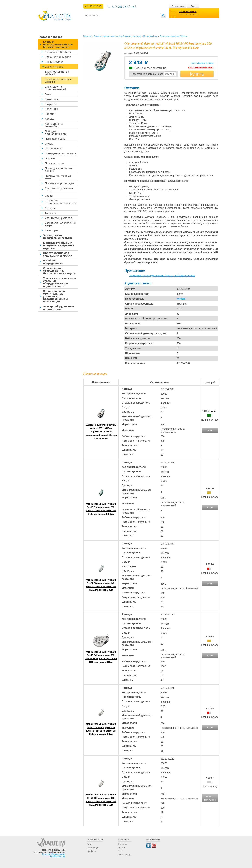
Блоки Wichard (54, 67)
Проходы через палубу (59, 183)
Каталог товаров (51, 37)
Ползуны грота (54, 163)
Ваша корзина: (188, 11)
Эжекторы (51, 230)
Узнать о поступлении (210, 798)
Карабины (51, 109)
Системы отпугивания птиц (59, 189)
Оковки (50, 143)
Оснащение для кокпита (61, 153)
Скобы (49, 196)
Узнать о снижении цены (201, 68)
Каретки (50, 114)
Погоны (50, 158)
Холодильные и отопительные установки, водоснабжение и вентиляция (55, 296)
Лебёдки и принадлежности (56, 132)
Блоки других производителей (56, 88)
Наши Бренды (124, 855)
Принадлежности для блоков (59, 169)
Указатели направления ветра (60, 224)
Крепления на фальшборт (54, 125)
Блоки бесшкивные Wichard (57, 73)
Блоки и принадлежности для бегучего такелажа (58, 44)
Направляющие (55, 139)
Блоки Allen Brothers (58, 52)
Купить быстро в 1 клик (202, 63)
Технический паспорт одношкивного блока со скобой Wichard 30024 (162, 276)
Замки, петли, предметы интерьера (58, 236)
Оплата (114, 21)
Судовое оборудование (54, 854)
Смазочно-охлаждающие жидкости (61, 202)
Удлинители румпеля (59, 218)
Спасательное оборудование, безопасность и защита (59, 271)
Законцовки (53, 99)
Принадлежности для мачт (59, 177)
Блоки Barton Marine (58, 57)
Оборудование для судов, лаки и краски (58, 254)
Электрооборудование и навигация (59, 308)
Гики (48, 94)
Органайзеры (54, 148)
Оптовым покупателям (150, 21)
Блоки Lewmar (54, 62)
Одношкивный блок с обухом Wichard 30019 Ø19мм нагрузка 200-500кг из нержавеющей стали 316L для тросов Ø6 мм (101, 432)
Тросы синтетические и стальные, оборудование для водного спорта (60, 282)
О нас (120, 851)
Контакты (89, 21)
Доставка (102, 21)
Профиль (91, 851)
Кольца (50, 119)
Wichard (181, 299)
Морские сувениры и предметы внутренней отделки (59, 245)
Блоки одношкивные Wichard (58, 80)
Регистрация (178, 6)
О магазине (127, 21)
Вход (193, 6)
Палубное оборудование (53, 262)
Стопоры (51, 208)
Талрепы (51, 213)
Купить (197, 74)
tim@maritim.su (58, 856)
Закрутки (51, 104)
